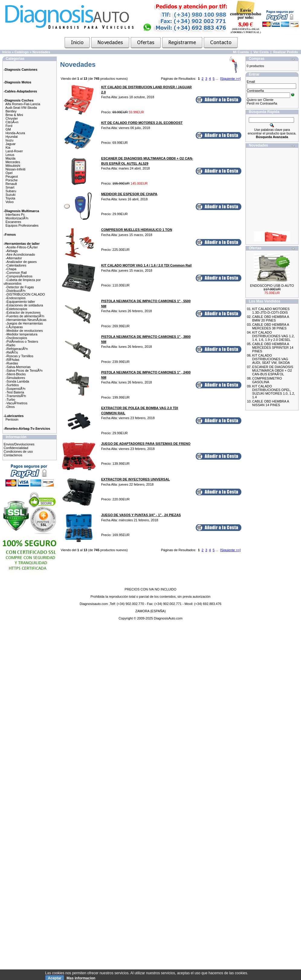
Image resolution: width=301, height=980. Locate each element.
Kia (8, 147)
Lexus (10, 155)
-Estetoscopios (16, 309)
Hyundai (11, 137)
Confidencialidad (16, 448)
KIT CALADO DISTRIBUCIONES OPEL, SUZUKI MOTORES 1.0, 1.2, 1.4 (274, 392)
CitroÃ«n (12, 122)
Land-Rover (14, 151)
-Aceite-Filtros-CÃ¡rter (22, 247)
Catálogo (22, 52)
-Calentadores (16, 265)
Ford (9, 126)
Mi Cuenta (241, 52)
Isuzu (9, 140)
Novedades (41, 52)
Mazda (10, 158)
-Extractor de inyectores (23, 312)
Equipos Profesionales (22, 225)
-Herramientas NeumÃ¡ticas (26, 320)
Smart (10, 187)
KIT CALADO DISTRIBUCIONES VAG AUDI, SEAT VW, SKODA (271, 359)
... (217, 79)
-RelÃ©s (12, 352)
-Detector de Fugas (20, 287)
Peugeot (12, 176)
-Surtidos (12, 385)
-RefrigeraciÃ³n (17, 349)
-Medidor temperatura (21, 334)
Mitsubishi (13, 166)
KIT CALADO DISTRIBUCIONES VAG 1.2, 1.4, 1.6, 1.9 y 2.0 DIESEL (273, 336)
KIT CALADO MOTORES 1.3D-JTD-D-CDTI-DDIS (271, 311)
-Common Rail (16, 273)
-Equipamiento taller (20, 302)
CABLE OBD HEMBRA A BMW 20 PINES (271, 319)
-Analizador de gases (21, 262)
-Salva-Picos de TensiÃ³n (24, 370)
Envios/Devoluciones (19, 444)
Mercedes (13, 162)
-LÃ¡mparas (14, 327)
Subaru (11, 191)
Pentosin (12, 419)
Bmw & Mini (14, 115)
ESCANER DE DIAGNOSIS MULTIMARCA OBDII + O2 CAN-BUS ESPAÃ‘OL (273, 370)
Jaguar (11, 144)
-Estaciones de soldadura (24, 305)
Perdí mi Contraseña (262, 103)
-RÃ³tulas (12, 360)
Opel (9, 173)
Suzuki (10, 195)
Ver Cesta (261, 52)
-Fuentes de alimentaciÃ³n (25, 316)
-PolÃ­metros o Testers (22, 341)
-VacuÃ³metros (16, 403)
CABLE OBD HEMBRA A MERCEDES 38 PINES (271, 326)
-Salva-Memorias (18, 367)
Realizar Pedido (286, 52)
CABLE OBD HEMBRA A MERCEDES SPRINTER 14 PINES (273, 348)
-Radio (10, 345)
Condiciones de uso (18, 451)
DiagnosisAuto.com (168, 618)
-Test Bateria (15, 392)
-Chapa (11, 269)
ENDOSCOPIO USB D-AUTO (272, 286)
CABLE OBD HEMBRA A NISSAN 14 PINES (271, 403)
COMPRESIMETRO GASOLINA (267, 380)
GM (8, 129)
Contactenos (13, 455)
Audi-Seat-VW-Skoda (21, 108)
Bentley (11, 111)
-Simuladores (15, 378)
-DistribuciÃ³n (15, 291)
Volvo (10, 202)
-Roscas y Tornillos (19, 356)
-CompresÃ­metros (19, 276)
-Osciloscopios (16, 338)
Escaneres (13, 222)
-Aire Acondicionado (20, 254)
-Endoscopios (16, 298)
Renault (11, 184)
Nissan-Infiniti (15, 169)
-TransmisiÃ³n (16, 396)
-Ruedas (12, 363)
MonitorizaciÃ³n (17, 218)
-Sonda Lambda (17, 381)
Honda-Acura (15, 133)
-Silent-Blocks (16, 374)
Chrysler (12, 118)
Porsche (11, 180)
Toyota (10, 198)
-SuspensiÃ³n (15, 389)
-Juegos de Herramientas (24, 323)
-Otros (10, 407)
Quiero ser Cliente (260, 100)
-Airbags (12, 251)
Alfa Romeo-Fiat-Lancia (23, 104)
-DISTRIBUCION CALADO (25, 294)
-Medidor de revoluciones (24, 331)
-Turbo (10, 399)
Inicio (6, 52)
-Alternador (14, 258)
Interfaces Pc (15, 215)
